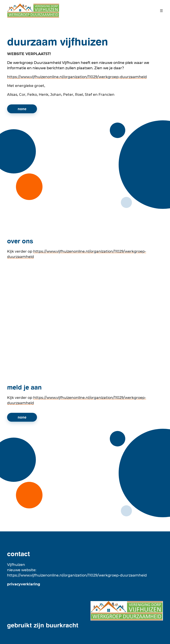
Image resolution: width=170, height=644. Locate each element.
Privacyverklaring (24, 584)
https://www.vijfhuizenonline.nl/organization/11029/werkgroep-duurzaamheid (77, 77)
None (22, 109)
